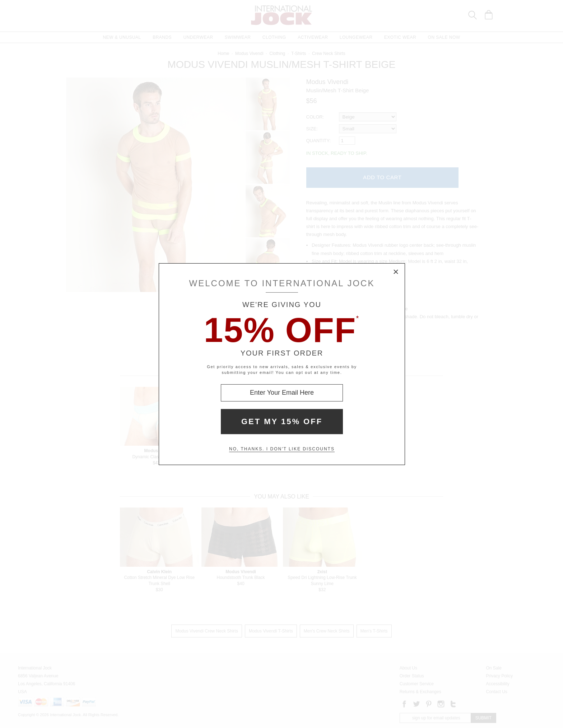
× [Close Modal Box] (396, 272)
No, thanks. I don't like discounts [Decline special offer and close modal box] (282, 449)
